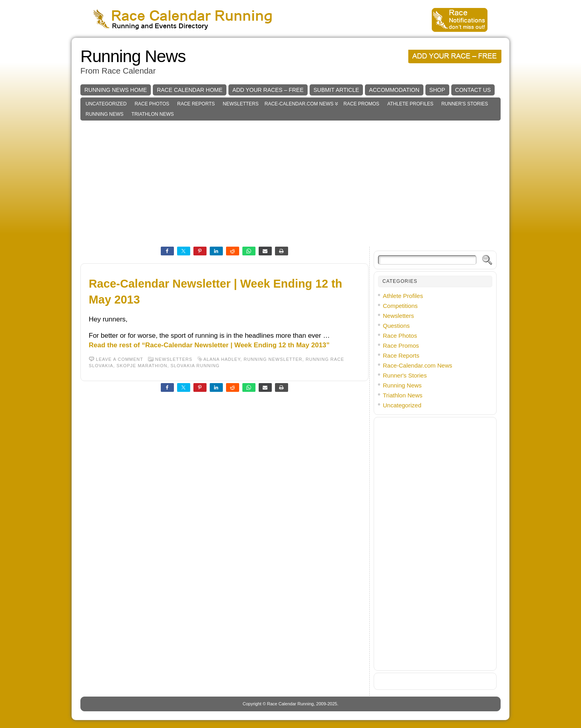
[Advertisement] (290, 180)
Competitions (400, 306)
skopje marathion (142, 366)
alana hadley (222, 359)
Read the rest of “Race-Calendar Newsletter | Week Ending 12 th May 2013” (209, 345)
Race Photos (152, 104)
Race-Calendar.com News (299, 104)
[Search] (427, 260)
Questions (396, 326)
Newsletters (241, 104)
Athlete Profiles (410, 104)
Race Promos (361, 104)
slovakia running (195, 366)
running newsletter (273, 359)
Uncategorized (106, 104)
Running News (133, 56)
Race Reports (196, 104)
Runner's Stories (465, 104)
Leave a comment (120, 359)
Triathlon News (152, 114)
